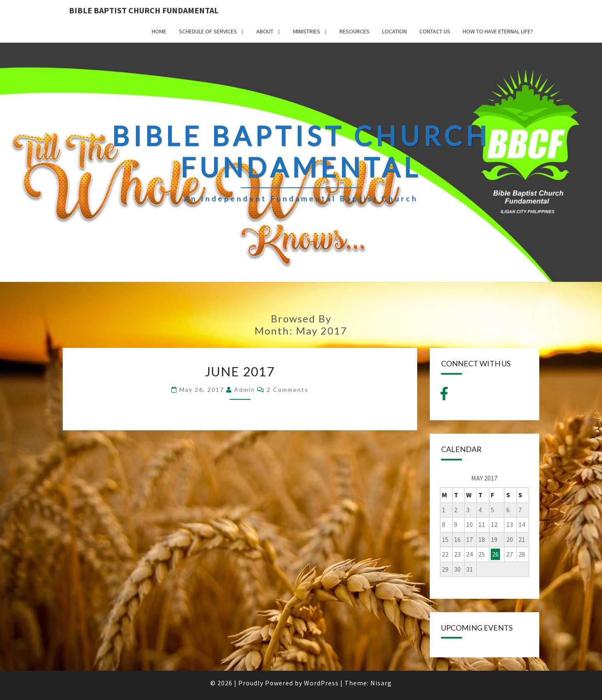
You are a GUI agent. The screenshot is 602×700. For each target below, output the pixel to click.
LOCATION (394, 31)
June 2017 (240, 371)
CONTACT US (435, 31)
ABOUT (265, 31)
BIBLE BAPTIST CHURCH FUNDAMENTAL (144, 10)
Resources (355, 31)
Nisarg (381, 683)
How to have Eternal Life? (498, 31)
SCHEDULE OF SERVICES (208, 31)
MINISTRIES (307, 31)
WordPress (321, 683)
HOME (159, 31)
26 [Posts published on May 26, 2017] (495, 554)
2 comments (288, 390)
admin (245, 390)
